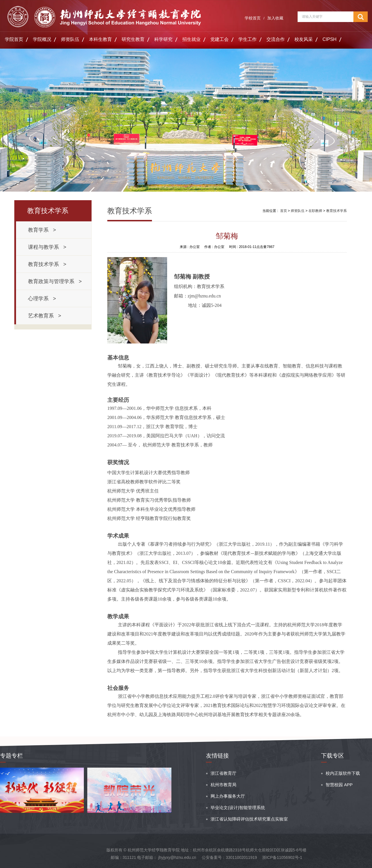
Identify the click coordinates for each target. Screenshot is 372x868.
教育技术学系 (337, 211)
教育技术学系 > (47, 264)
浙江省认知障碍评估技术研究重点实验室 (249, 819)
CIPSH (330, 39)
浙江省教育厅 (223, 773)
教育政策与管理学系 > (55, 281)
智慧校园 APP (339, 785)
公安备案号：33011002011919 (229, 857)
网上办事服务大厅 (228, 796)
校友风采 (304, 39)
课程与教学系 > (47, 247)
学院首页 (14, 39)
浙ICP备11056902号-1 (282, 857)
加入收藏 (275, 18)
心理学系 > (42, 299)
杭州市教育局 (223, 785)
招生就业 (191, 39)
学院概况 (42, 39)
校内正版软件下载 (343, 773)
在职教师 (315, 211)
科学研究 (163, 39)
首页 (284, 211)
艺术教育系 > (45, 316)
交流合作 (276, 39)
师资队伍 (70, 39)
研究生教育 (133, 39)
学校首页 (253, 18)
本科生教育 (100, 39)
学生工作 (248, 39)
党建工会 (219, 39)
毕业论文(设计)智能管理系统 (238, 808)
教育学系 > (42, 230)
